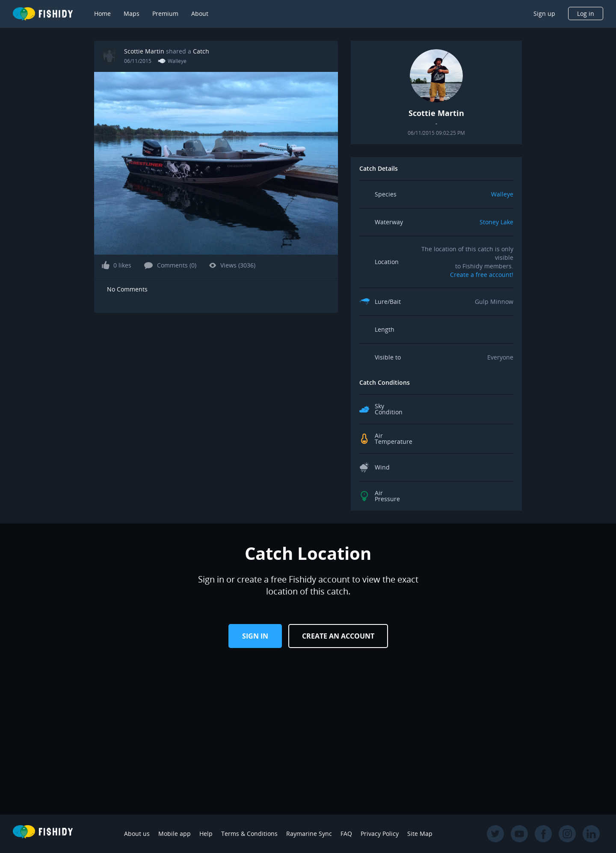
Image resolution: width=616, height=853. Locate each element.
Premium (165, 13)
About (200, 13)
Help (206, 834)
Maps (132, 13)
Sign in (255, 636)
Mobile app (175, 834)
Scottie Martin (144, 51)
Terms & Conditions (249, 834)
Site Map (420, 834)
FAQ (346, 834)
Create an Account (338, 636)
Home (102, 13)
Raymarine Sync (309, 834)
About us (137, 834)
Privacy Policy (380, 834)
